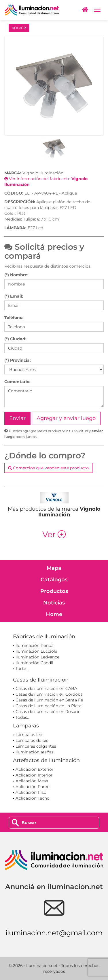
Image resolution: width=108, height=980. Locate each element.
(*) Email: (14, 296)
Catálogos (54, 580)
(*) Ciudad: (15, 339)
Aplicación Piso (31, 792)
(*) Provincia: (18, 360)
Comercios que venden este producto (48, 468)
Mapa (54, 568)
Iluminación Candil (34, 663)
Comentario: (17, 382)
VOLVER (19, 28)
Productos (54, 591)
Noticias (54, 603)
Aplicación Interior (34, 775)
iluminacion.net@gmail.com (54, 933)
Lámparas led (29, 735)
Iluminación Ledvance (37, 657)
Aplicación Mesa (32, 781)
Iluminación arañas (35, 752)
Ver (54, 534)
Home (54, 614)
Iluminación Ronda (35, 645)
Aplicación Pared (33, 787)
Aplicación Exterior (35, 769)
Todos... (23, 669)
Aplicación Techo (33, 798)
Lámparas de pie (32, 740)
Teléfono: (14, 318)
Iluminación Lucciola (36, 651)
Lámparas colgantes (36, 746)
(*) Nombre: (16, 275)
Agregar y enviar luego (66, 418)
